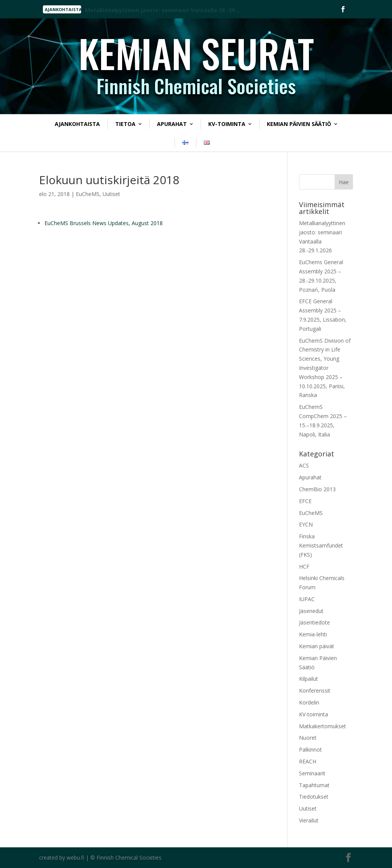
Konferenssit (315, 691)
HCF (304, 566)
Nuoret (308, 738)
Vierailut (309, 820)
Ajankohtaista (77, 124)
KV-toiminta (227, 124)
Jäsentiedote (314, 622)
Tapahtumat (314, 785)
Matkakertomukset (323, 726)
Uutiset (111, 194)
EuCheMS (88, 194)
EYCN (306, 524)
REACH (308, 761)
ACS (304, 465)
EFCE (305, 501)
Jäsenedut (311, 611)
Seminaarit (312, 773)
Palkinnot (310, 749)
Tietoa (125, 124)
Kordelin (309, 702)
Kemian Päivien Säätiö (299, 124)
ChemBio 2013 (317, 489)
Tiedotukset (314, 797)
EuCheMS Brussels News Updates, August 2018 (104, 223)
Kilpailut (309, 679)
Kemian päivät (317, 646)
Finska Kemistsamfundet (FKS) (321, 545)
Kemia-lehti (313, 634)
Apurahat (172, 124)
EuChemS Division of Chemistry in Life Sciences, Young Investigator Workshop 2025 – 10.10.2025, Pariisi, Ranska (325, 368)
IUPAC (307, 599)
